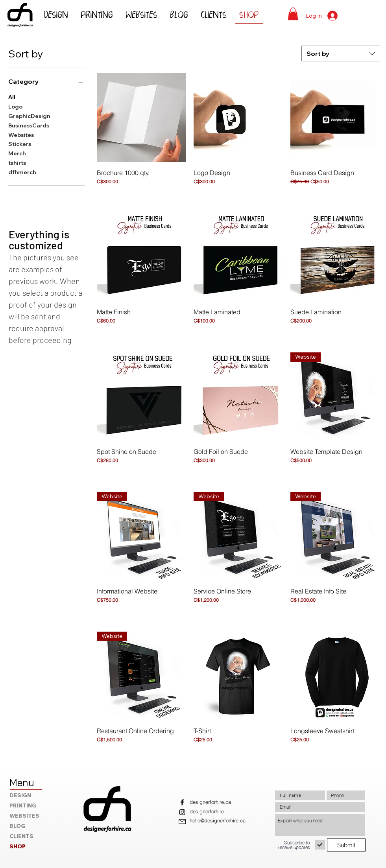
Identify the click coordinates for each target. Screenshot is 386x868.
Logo (15, 106)
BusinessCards (29, 125)
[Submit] (346, 845)
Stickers (20, 144)
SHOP (18, 846)
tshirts (17, 162)
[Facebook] (182, 802)
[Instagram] (182, 812)
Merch (17, 153)
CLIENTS (21, 836)
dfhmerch (22, 172)
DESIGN (20, 795)
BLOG (17, 826)
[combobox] (341, 53)
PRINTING (23, 805)
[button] (293, 14)
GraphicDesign (29, 116)
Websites (21, 135)
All (12, 97)
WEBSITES (24, 816)
